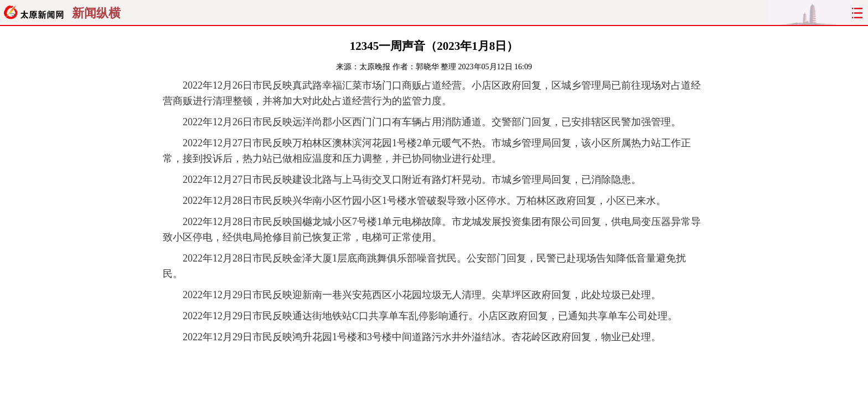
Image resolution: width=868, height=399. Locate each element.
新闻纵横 (96, 13)
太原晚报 (375, 67)
